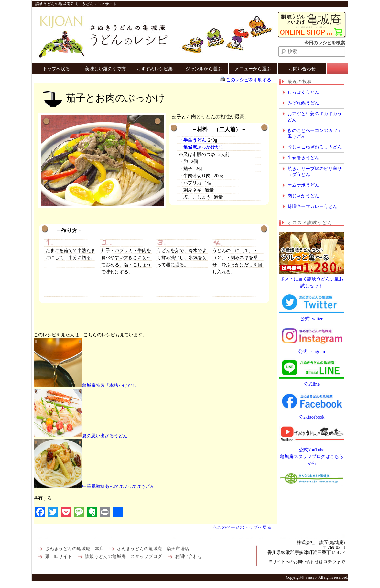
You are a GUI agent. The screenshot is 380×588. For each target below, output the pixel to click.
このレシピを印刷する (249, 80)
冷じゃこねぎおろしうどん (315, 147)
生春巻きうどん (303, 158)
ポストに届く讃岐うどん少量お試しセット (312, 279)
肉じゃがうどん (303, 196)
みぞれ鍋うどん (303, 103)
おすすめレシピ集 (155, 69)
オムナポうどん (303, 185)
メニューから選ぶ (253, 69)
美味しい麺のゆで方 (105, 69)
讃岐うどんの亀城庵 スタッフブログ (124, 556)
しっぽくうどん (303, 92)
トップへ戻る (56, 69)
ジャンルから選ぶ (204, 69)
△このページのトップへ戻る (242, 527)
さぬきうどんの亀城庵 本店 (74, 549)
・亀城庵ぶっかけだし (201, 147)
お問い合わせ (302, 69)
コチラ (330, 562)
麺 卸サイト (59, 556)
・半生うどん (192, 140)
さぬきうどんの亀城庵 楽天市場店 (153, 549)
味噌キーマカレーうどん (312, 207)
